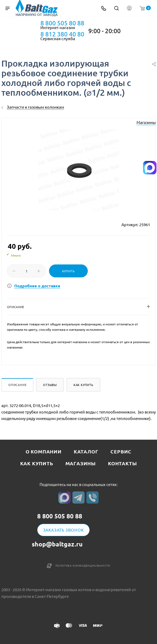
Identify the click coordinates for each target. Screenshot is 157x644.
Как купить (83, 385)
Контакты (122, 463)
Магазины (146, 122)
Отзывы (50, 385)
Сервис (121, 451)
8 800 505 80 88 (62, 23)
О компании (44, 451)
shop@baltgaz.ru (57, 544)
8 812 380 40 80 (62, 34)
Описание (17, 385)
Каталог (86, 451)
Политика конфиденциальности (83, 565)
